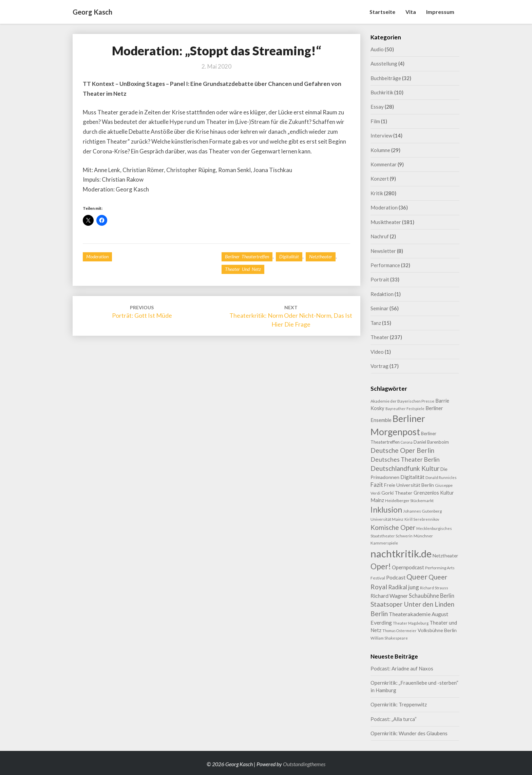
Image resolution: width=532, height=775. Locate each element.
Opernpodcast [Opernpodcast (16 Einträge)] (408, 567)
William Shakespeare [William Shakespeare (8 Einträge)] (389, 638)
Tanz (376, 323)
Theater (380, 337)
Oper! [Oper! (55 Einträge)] (381, 566)
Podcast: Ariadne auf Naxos (402, 668)
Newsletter (383, 251)
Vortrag (379, 366)
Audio (377, 49)
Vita (411, 12)
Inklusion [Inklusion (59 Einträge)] (386, 510)
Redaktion (382, 294)
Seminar (379, 308)
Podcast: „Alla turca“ (394, 719)
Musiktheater (386, 222)
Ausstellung (384, 63)
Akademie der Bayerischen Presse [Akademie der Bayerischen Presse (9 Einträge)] (402, 401)
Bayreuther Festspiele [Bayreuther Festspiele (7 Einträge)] (405, 409)
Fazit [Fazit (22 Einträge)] (377, 485)
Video (377, 352)
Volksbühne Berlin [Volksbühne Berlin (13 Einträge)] (437, 630)
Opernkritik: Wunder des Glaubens (409, 733)
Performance (385, 265)
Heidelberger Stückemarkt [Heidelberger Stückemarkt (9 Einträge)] (409, 501)
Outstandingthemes (304, 764)
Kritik (377, 193)
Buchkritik (382, 92)
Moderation (97, 256)
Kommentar (384, 164)
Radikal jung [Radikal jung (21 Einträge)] (404, 587)
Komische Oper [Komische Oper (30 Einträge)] (393, 527)
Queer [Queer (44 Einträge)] (417, 577)
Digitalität (289, 256)
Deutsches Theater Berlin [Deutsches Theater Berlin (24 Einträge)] (405, 459)
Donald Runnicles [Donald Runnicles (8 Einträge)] (441, 477)
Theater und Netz (243, 269)
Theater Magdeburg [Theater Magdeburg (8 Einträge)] (411, 623)
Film (375, 121)
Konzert (380, 179)
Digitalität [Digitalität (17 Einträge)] (412, 477)
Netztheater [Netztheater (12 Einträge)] (445, 556)
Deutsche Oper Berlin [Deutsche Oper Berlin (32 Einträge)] (402, 450)
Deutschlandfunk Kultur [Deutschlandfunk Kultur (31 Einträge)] (405, 468)
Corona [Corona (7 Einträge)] (407, 442)
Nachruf (380, 236)
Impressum (440, 12)
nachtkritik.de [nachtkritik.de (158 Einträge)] (401, 553)
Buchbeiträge (386, 78)
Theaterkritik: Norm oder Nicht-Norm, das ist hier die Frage (291, 316)
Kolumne (380, 150)
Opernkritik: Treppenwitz (399, 704)
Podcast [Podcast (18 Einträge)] (396, 577)
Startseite (382, 12)
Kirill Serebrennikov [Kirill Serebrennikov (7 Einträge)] (422, 519)
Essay (377, 107)
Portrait (380, 279)
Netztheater (321, 256)
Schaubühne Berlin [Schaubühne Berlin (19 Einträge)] (432, 596)
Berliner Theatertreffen (247, 256)
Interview (381, 135)
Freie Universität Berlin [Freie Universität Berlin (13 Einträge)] (409, 485)
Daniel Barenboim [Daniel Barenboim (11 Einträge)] (431, 442)
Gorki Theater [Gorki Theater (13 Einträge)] (397, 493)
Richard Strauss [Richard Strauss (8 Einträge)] (434, 588)
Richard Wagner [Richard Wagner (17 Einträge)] (389, 596)
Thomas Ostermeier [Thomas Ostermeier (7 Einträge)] (400, 631)
